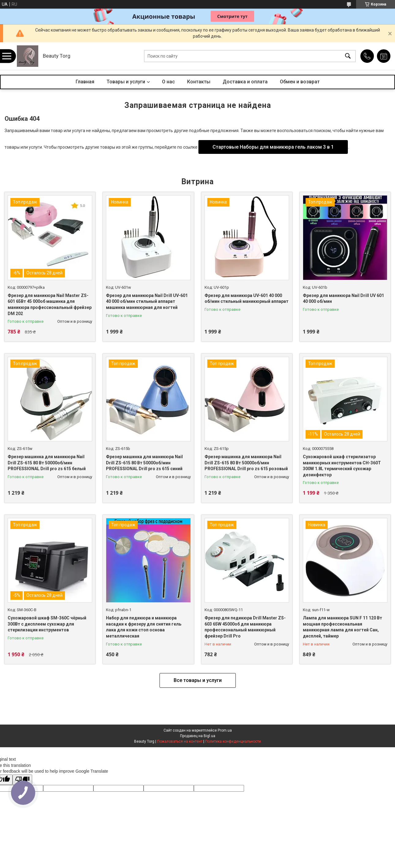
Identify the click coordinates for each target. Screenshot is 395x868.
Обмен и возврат (300, 82)
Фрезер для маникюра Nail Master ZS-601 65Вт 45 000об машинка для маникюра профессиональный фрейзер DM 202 (50, 305)
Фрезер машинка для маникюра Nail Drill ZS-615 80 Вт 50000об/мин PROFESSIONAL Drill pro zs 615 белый (47, 463)
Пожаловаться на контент (180, 741)
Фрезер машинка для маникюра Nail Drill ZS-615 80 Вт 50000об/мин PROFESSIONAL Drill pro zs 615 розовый (246, 463)
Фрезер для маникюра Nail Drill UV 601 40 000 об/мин (343, 299)
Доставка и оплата (245, 82)
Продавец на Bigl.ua (198, 736)
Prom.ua (225, 730)
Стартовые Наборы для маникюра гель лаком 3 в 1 (273, 147)
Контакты (199, 82)
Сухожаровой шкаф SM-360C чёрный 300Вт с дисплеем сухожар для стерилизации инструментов (47, 624)
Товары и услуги (126, 82)
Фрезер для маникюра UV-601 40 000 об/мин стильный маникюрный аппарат (246, 299)
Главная (85, 82)
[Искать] (348, 56)
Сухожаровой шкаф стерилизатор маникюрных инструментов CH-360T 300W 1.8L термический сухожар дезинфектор (342, 466)
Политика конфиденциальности (233, 741)
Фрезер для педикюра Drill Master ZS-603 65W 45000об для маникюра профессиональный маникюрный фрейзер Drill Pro (245, 627)
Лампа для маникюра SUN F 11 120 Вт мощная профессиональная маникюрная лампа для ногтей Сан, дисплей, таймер (342, 627)
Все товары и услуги (198, 680)
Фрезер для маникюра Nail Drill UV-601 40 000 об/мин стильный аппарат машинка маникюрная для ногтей (147, 301)
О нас (168, 82)
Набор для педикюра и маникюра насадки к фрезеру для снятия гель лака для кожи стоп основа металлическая (144, 627)
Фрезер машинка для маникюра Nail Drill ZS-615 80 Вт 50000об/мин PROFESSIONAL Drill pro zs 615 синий (144, 463)
